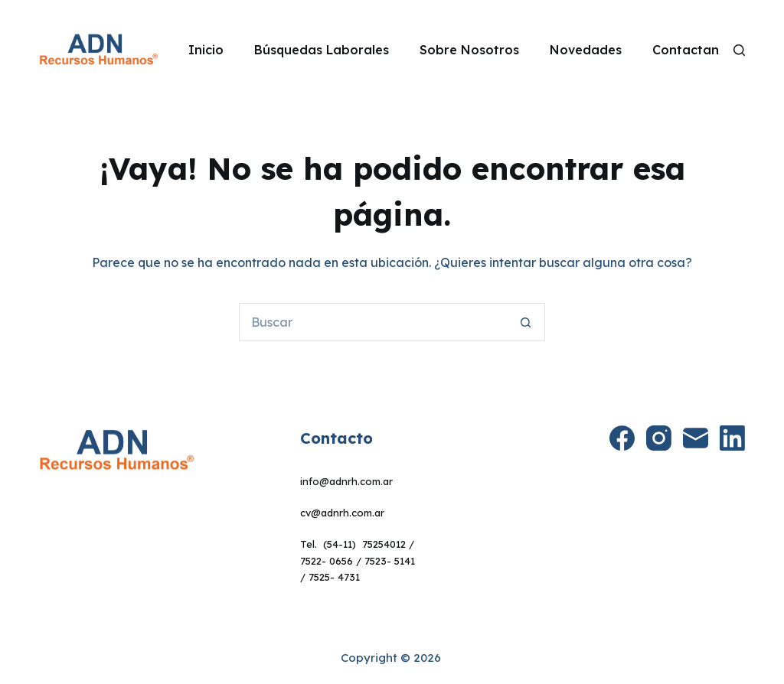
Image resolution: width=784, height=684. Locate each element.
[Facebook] (622, 438)
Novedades (586, 50)
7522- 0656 (327, 561)
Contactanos (693, 50)
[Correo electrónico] (696, 438)
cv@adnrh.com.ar (342, 513)
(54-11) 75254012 (364, 544)
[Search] (739, 50)
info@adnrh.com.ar (346, 481)
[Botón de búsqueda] (526, 322)
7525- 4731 (334, 577)
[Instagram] (659, 438)
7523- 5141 (390, 561)
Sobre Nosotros (469, 50)
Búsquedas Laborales (322, 50)
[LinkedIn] (732, 438)
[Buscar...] (373, 322)
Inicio (206, 50)
